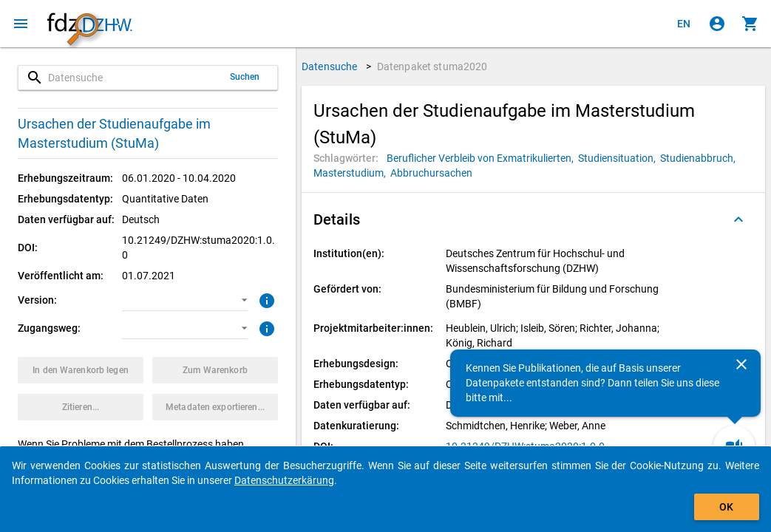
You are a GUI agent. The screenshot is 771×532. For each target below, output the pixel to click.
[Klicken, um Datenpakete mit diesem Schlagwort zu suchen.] (482, 158)
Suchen (245, 77)
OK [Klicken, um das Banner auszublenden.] (726, 507)
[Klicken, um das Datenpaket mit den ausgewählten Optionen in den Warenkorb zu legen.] (81, 370)
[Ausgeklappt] (738, 219)
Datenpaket (432, 66)
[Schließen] (741, 364)
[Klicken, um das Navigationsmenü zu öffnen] (21, 24)
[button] (185, 300)
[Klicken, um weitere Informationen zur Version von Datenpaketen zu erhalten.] (265, 299)
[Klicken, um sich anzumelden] (717, 24)
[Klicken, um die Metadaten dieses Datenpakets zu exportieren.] (215, 407)
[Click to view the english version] (684, 24)
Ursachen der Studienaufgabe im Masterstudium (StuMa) (114, 133)
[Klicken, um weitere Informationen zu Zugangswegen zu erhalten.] (265, 327)
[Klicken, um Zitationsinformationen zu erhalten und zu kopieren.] (81, 407)
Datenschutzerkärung (284, 480)
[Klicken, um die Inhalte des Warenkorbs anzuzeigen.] (750, 24)
